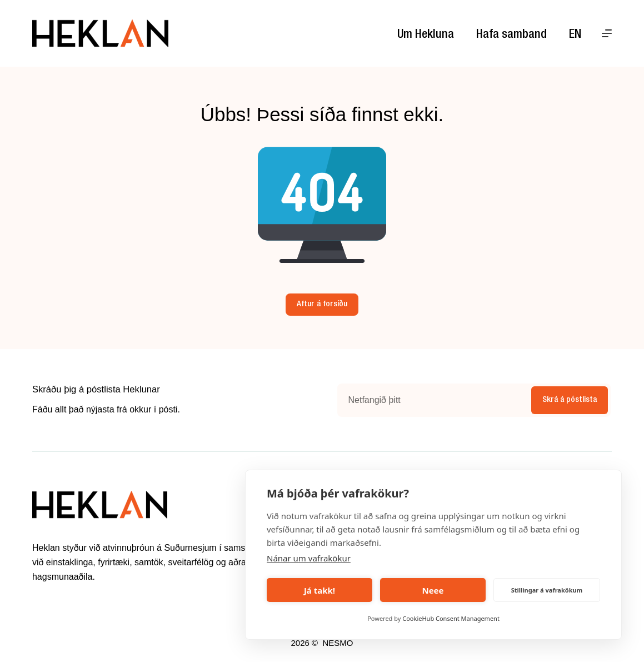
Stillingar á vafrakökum (547, 590)
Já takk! (319, 590)
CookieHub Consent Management (451, 618)
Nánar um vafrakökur (309, 558)
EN (575, 35)
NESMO (338, 643)
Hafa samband (511, 35)
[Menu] (607, 33)
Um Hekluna (426, 35)
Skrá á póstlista (570, 400)
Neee (433, 590)
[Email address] (433, 400)
